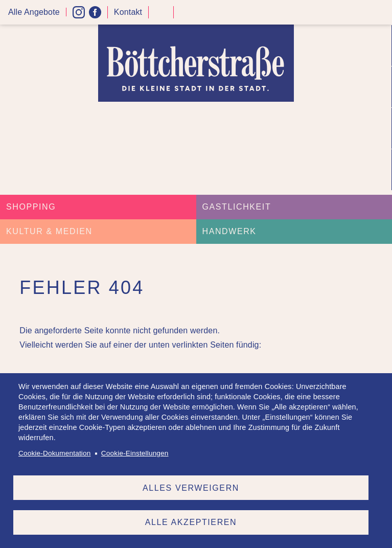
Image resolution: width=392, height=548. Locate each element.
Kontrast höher (161, 16)
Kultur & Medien (49, 231)
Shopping (31, 207)
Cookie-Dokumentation (54, 453)
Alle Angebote (34, 12)
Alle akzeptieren (191, 522)
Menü (381, 13)
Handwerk (229, 231)
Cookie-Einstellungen (135, 453)
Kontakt (128, 12)
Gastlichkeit (237, 207)
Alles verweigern (191, 487)
